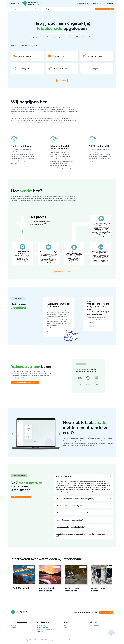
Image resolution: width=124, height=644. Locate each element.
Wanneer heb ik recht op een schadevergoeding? (76, 499)
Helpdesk (55, 9)
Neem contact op (94, 626)
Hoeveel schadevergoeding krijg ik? (70, 528)
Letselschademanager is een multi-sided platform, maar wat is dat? (81, 536)
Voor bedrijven (41, 626)
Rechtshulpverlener (43, 628)
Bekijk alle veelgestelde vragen (21, 497)
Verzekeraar (40, 632)
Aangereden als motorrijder (77, 590)
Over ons (13, 626)
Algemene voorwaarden (58, 641)
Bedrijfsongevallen (26, 589)
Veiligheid (14, 628)
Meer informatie (62, 81)
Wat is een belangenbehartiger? (69, 506)
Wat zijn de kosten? (64, 477)
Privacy (71, 641)
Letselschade (39, 9)
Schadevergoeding (27, 9)
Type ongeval (15, 9)
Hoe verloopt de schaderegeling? (69, 520)
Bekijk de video (52, 332)
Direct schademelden (106, 613)
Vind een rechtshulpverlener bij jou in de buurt (25, 383)
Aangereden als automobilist (51, 590)
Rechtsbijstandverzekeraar (44, 630)
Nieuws (65, 628)
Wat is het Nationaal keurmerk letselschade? (74, 513)
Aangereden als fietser (103, 590)
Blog (48, 9)
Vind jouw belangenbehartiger (105, 9)
